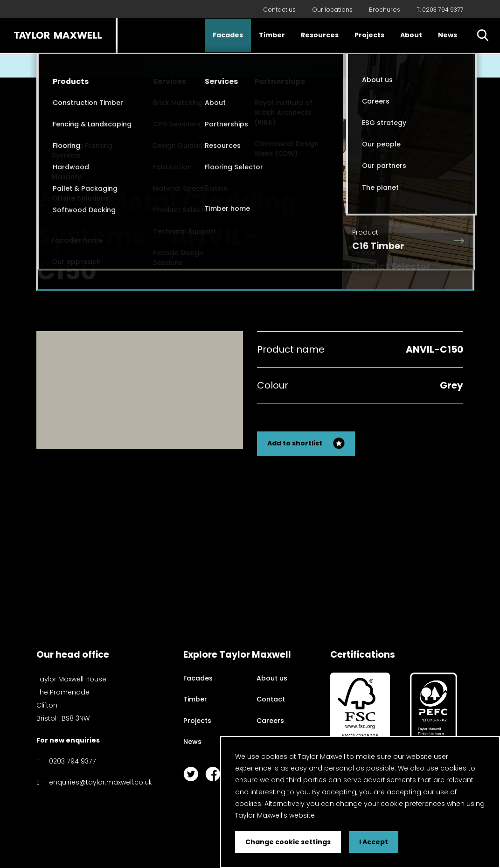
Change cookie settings (288, 842)
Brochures (385, 10)
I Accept (374, 842)
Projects (369, 35)
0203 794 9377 (73, 761)
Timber (272, 35)
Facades (228, 35)
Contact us (279, 10)
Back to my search (420, 195)
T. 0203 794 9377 (440, 10)
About (411, 35)
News (448, 35)
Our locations (332, 10)
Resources (320, 35)
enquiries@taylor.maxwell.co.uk (101, 782)
